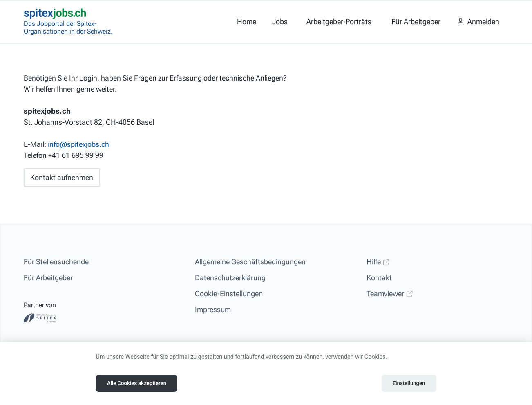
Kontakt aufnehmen (62, 177)
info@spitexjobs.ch (78, 144)
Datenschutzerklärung (230, 278)
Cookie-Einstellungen (229, 294)
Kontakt (379, 278)
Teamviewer (390, 294)
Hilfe (378, 262)
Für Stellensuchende (56, 262)
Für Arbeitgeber (48, 278)
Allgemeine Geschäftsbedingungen (250, 262)
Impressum (213, 309)
